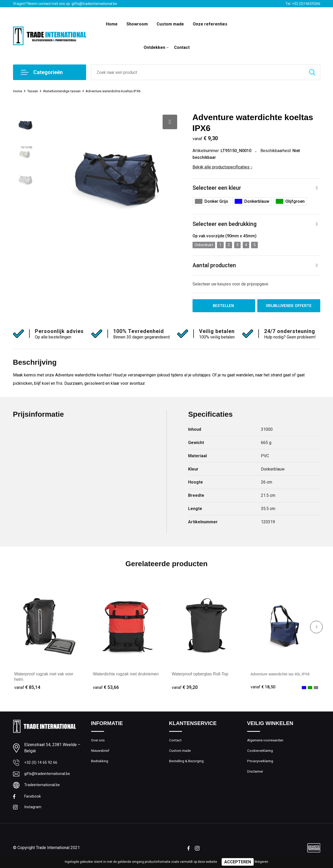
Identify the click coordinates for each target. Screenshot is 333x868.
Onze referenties (210, 24)
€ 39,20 (185, 689)
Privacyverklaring (261, 765)
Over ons (99, 742)
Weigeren (261, 862)
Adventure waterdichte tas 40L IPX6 (284, 676)
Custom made (170, 24)
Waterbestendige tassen (67, 91)
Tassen (35, 91)
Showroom (137, 24)
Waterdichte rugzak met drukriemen (126, 676)
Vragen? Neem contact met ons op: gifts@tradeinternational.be (65, 4)
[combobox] (198, 72)
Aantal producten (215, 266)
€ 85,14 (27, 689)
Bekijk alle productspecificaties (222, 167)
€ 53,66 (106, 689)
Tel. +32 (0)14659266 (303, 4)
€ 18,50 (264, 689)
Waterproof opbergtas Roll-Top (200, 676)
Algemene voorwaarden (267, 742)
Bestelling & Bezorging (188, 765)
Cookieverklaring (261, 754)
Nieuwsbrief (101, 754)
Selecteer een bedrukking (225, 224)
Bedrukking (100, 765)
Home (112, 24)
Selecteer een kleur (217, 188)
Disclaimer (256, 776)
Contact (182, 47)
